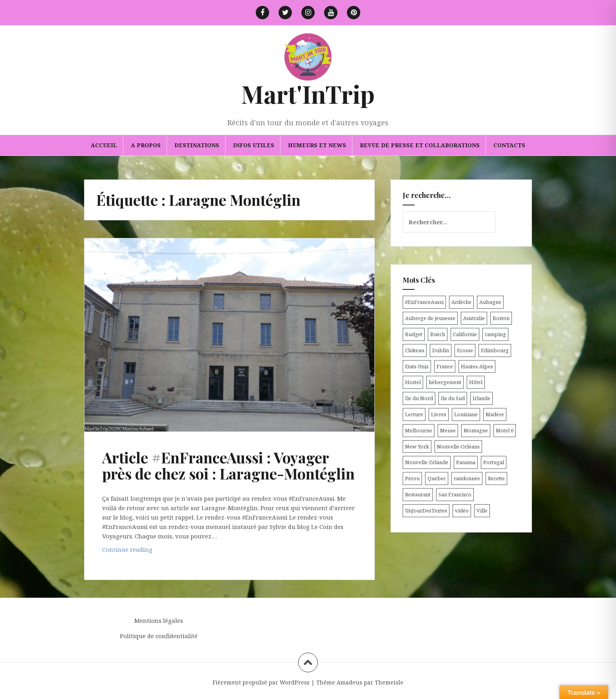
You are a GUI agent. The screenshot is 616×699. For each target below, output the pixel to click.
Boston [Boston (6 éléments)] (501, 318)
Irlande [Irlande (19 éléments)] (481, 398)
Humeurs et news (317, 145)
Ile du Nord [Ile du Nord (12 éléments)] (419, 398)
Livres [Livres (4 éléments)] (439, 414)
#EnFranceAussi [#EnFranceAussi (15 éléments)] (424, 302)
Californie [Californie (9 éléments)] (465, 334)
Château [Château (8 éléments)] (415, 350)
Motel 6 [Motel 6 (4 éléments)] (505, 430)
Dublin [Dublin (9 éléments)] (441, 350)
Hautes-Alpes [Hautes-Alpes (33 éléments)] (477, 366)
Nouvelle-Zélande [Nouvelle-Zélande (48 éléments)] (427, 462)
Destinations (197, 145)
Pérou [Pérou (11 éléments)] (412, 478)
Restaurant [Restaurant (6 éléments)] (418, 494)
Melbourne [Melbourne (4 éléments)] (419, 430)
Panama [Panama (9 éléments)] (466, 462)
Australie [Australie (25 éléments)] (474, 318)
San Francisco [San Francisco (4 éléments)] (455, 494)
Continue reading (150, 551)
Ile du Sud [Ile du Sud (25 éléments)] (453, 398)
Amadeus (349, 682)
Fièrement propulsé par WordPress (261, 682)
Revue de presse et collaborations (420, 145)
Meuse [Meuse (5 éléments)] (448, 430)
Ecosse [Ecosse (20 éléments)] (465, 350)
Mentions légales (159, 620)
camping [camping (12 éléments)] (495, 334)
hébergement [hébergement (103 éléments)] (445, 382)
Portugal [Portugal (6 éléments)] (494, 462)
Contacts (509, 145)
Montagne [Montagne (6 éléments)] (476, 430)
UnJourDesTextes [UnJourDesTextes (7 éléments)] (426, 511)
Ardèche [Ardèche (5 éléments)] (461, 302)
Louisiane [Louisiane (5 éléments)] (466, 414)
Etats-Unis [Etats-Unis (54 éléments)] (417, 366)
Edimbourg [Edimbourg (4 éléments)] (495, 350)
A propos (146, 145)
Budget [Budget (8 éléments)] (414, 334)
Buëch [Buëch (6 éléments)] (438, 334)
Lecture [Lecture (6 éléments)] (414, 414)
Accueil (104, 145)
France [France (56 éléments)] (445, 366)
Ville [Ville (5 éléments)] (482, 511)
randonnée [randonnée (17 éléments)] (467, 478)
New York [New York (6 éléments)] (417, 446)
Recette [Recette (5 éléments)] (496, 478)
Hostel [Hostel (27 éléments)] (413, 382)
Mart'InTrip (308, 94)
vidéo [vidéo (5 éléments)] (462, 511)
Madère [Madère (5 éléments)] (495, 414)
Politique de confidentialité (159, 636)
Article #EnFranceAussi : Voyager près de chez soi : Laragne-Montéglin (228, 466)
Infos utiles (254, 145)
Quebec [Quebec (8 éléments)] (437, 478)
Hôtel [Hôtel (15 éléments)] (476, 382)
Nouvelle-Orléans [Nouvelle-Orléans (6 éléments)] (458, 446)
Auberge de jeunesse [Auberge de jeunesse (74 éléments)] (430, 318)
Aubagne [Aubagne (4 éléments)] (490, 302)
